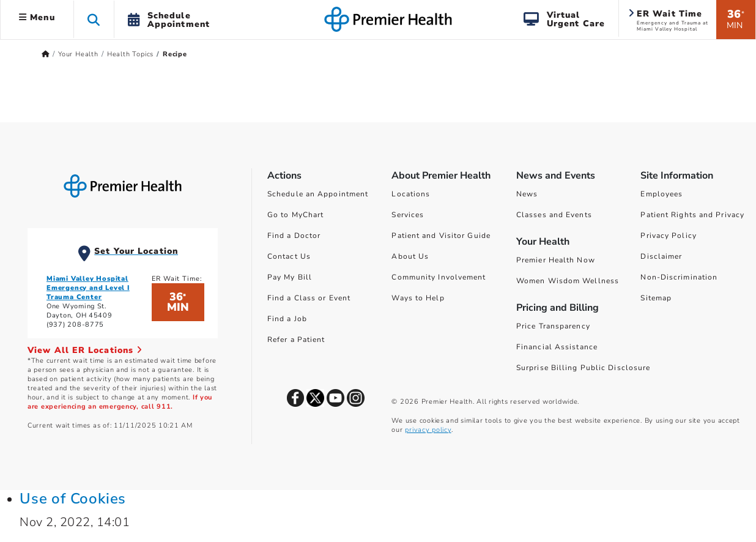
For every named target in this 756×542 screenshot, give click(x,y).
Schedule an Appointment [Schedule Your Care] (318, 194)
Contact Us (289, 256)
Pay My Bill (290, 277)
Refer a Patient (296, 340)
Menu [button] (37, 17)
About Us (410, 256)
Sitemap (656, 298)
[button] (94, 19)
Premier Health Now (556, 260)
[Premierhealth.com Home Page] (46, 54)
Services (408, 215)
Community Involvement (439, 277)
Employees (661, 194)
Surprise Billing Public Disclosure (583, 368)
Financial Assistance (557, 347)
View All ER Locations (85, 350)
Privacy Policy (668, 236)
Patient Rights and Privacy (692, 215)
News (527, 194)
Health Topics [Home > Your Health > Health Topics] (130, 54)
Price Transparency (553, 326)
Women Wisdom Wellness (568, 281)
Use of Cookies (73, 499)
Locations (411, 194)
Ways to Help (418, 298)
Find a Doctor (294, 236)
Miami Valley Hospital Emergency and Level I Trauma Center (88, 288)
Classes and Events (554, 215)
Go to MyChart (295, 215)
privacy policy (428, 430)
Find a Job (287, 319)
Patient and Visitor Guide (441, 236)
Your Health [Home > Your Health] (78, 54)
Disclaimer (661, 256)
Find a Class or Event (309, 298)
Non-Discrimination (679, 277)
